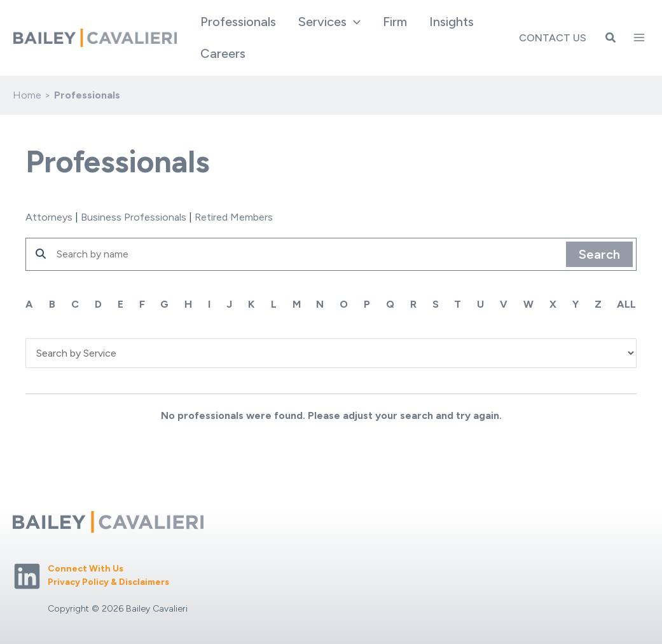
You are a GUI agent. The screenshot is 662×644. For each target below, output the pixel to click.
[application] (355, 22)
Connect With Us (86, 569)
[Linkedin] (27, 576)
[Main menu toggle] (639, 38)
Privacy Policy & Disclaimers (108, 582)
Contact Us (553, 38)
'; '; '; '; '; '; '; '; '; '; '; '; (331, 353)
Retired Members (234, 217)
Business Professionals (134, 217)
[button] (331, 22)
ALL (627, 304)
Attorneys (49, 217)
